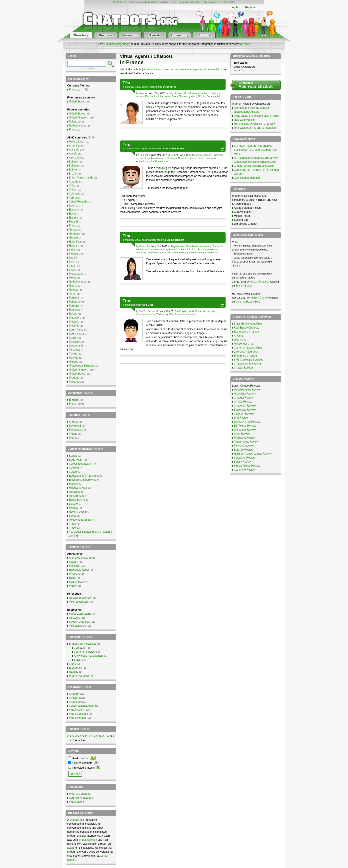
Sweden (74, 342)
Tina (127, 236)
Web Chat (240, 340)
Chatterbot (75, 702)
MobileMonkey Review (247, 390)
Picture (201, 96)
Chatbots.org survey (118, 44)
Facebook (75, 430)
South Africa (76, 330)
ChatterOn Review (245, 406)
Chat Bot (74, 694)
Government (76, 496)
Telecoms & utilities (80, 520)
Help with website (244, 120)
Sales (175, 96)
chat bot (164, 2)
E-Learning (76, 668)
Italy (72, 262)
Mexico (73, 278)
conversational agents (189, 2)
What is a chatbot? (80, 794)
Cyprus (73, 198)
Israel (72, 258)
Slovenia (74, 326)
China (73, 190)
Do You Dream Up (149, 311)
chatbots (136, 69)
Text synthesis (77, 626)
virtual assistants (151, 2)
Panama (74, 298)
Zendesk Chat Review (247, 422)
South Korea (77, 334)
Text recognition (188, 96)
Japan (73, 266)
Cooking (74, 468)
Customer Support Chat (248, 348)
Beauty (73, 456)
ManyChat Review (245, 394)
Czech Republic (78, 202)
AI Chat (238, 336)
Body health (76, 460)
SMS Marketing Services (249, 360)
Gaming (74, 672)
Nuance (144, 93)
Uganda (74, 358)
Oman (73, 294)
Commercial (213, 96)
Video (72, 586)
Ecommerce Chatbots (247, 332)
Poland (73, 122)
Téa (126, 83)
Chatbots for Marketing (247, 364)
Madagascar (76, 274)
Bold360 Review (244, 450)
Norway (74, 290)
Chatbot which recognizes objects (254, 166)
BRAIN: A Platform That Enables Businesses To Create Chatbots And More (255, 150)
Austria (73, 154)
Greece (73, 238)
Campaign (80, 648)
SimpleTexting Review (247, 466)
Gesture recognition (81, 598)
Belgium (74, 166)
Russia (73, 314)
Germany (75, 234)
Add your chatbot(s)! (81, 798)
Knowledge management (89, 656)
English (173, 93)
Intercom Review (244, 414)
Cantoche (145, 155)
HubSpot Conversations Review (253, 454)
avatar (71, 848)
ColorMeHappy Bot (247, 302)
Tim (127, 144)
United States (77, 102)
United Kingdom (79, 118)
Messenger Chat (244, 344)
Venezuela (75, 382)
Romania (74, 310)
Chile (72, 186)
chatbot (129, 87)
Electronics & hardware (158, 96)
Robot (73, 578)
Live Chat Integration (246, 352)
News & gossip (78, 512)
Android (74, 422)
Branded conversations (197, 93)
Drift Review (241, 418)
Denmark (75, 206)
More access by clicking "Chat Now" (255, 124)
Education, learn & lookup (182, 249)
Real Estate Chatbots (247, 328)
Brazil (72, 174)
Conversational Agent (82, 706)
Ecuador (74, 210)
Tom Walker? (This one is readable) (255, 128)
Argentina (75, 146)
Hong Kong (76, 242)
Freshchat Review (245, 438)
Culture (73, 472)
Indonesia (75, 254)
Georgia (74, 230)
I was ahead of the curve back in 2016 (256, 116)
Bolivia (73, 170)
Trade (73, 524)
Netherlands (76, 126)
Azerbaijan (75, 158)
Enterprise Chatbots (246, 356)
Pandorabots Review (246, 442)
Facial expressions (155, 158)
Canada (74, 182)
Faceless (74, 566)
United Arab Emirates (82, 366)
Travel (73, 528)
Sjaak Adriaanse (260, 282)
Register (250, 7)
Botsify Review (243, 462)
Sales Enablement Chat (248, 324)
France (73, 90)
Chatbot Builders (244, 368)
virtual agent (141, 87)
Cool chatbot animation (248, 178)
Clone (73, 664)
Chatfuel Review (244, 398)
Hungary (74, 246)
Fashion (74, 484)
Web (180, 93)
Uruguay (74, 378)
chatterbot (227, 2)
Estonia (74, 218)
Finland (73, 222)
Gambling (75, 492)
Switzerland (76, 346)
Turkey (73, 354)
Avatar (141, 196)
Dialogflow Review (245, 430)
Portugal (74, 306)
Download (75, 426)
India (72, 250)
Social (73, 516)
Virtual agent (77, 802)
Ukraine (74, 362)
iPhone (73, 434)
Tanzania (74, 350)
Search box (76, 582)
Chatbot (117, 2)
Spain (73, 338)
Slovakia (74, 322)
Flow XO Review (244, 446)
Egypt (73, 214)
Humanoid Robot (79, 570)
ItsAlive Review (243, 402)
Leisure (73, 504)
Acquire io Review (245, 470)
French (73, 404)
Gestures (172, 158)
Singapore (75, 318)
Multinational (77, 142)
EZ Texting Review (245, 426)
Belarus (74, 162)
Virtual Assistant (79, 714)
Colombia (75, 194)
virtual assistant (143, 240)
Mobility (74, 508)
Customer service (158, 249)
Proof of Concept (79, 676)
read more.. (245, 44)
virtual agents (135, 2)
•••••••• (91, 68)
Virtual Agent (164, 168)
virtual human (208, 2)
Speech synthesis (188, 158)
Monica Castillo (260, 298)
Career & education (206, 311)
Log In (234, 7)
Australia (74, 150)
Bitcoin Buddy (244, 286)
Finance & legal (78, 488)
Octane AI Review (245, 458)
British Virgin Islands (81, 178)
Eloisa (236, 266)
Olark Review (242, 434)
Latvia (73, 270)
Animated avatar (145, 161)
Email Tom (239, 70)
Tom (127, 301)
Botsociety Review (245, 410)
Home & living (77, 500)
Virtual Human (78, 718)
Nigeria (73, 286)
